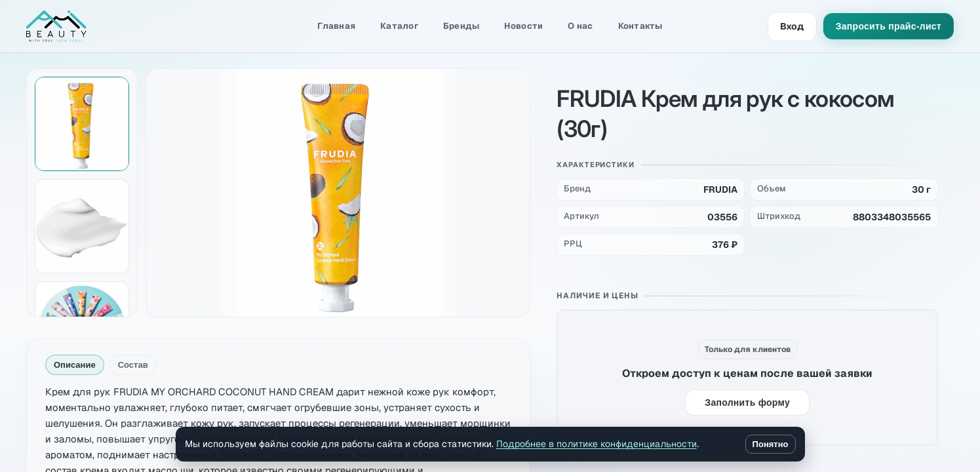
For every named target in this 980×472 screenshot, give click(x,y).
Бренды (461, 26)
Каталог (399, 26)
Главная (336, 26)
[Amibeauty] (92, 26)
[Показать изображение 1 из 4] (82, 124)
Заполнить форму (747, 403)
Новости (523, 26)
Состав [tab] (133, 365)
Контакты (640, 26)
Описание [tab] (75, 365)
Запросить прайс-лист (889, 26)
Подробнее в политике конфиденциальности (597, 444)
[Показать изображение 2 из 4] (82, 226)
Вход (792, 26)
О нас (580, 26)
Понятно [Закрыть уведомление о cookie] (771, 444)
